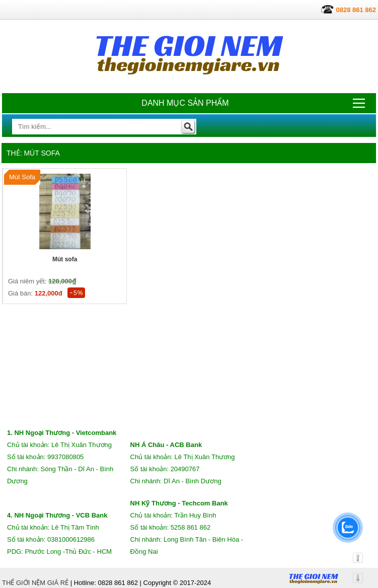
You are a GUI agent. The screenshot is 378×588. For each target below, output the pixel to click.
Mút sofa (65, 259)
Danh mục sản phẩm (185, 103)
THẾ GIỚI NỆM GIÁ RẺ (35, 583)
